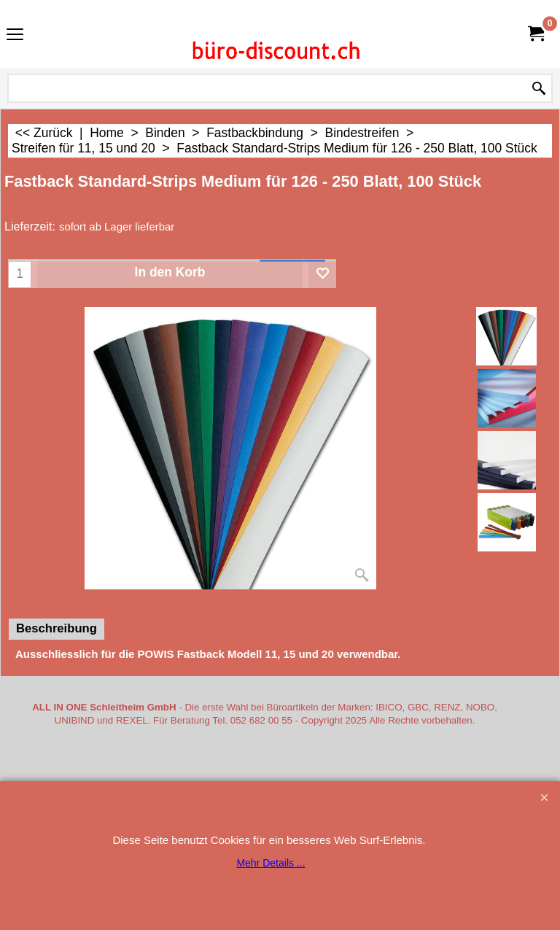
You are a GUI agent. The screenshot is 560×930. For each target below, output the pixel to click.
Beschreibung (57, 628)
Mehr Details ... (271, 863)
